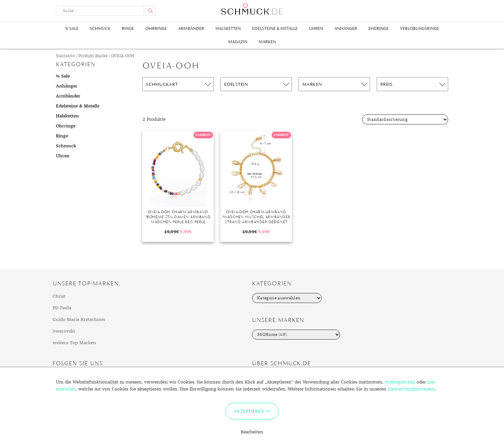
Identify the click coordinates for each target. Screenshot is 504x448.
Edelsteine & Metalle (275, 28)
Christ (59, 296)
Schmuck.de (252, 9)
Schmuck (100, 28)
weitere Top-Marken (74, 343)
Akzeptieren (249, 411)
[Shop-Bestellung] (405, 119)
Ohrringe (156, 28)
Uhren (316, 28)
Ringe (128, 28)
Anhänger (346, 28)
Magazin (238, 42)
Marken (267, 42)
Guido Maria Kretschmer (79, 320)
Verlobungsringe (420, 28)
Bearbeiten (252, 432)
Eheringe (378, 28)
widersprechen (400, 382)
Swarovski (64, 331)
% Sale (72, 28)
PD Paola (62, 308)
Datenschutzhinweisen (411, 389)
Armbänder (191, 28)
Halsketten (228, 28)
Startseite (65, 56)
